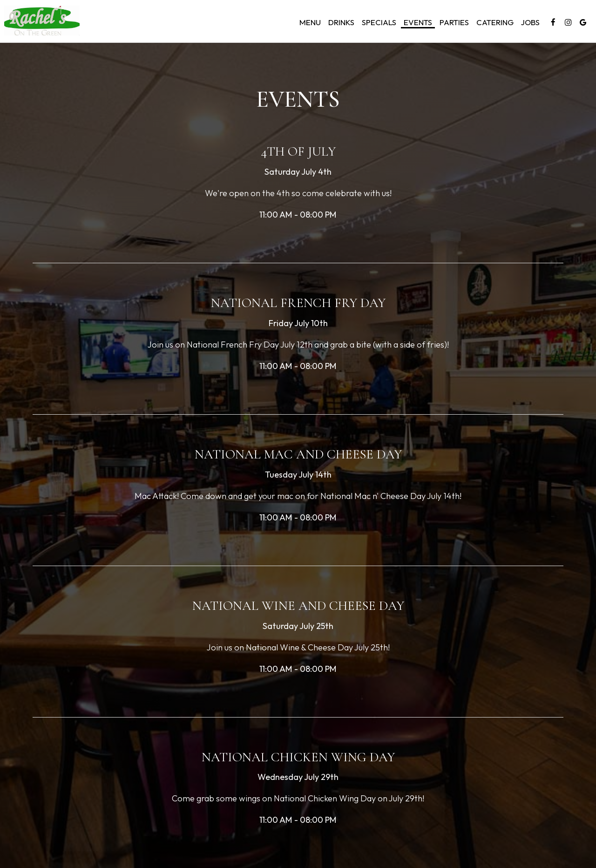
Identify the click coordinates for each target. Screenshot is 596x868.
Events (417, 23)
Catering (494, 23)
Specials (378, 23)
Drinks (340, 23)
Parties (453, 23)
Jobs (529, 23)
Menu (309, 23)
